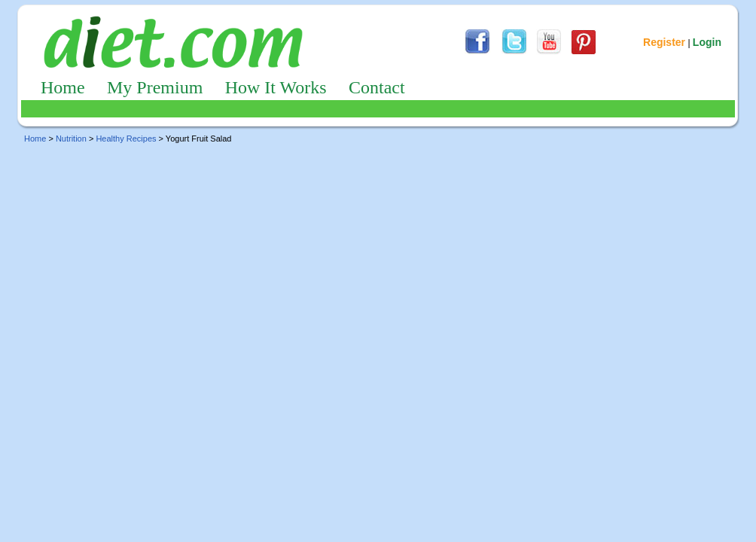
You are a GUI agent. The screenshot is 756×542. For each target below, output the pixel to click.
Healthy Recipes (126, 139)
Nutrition (71, 139)
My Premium (155, 87)
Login (707, 42)
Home (63, 87)
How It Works (276, 87)
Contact (377, 87)
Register (664, 42)
